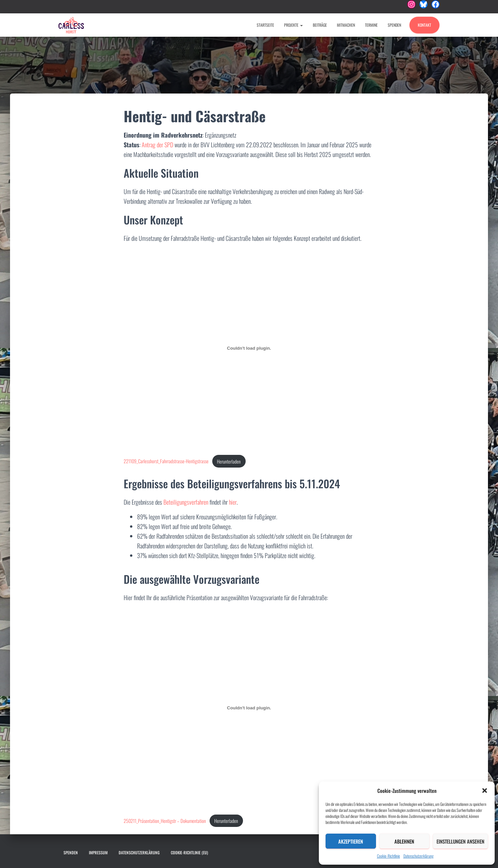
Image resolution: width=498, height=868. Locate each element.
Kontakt (424, 25)
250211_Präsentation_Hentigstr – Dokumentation (165, 821)
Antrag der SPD (157, 145)
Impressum (98, 852)
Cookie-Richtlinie (389, 856)
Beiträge (320, 25)
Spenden (394, 25)
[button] (485, 791)
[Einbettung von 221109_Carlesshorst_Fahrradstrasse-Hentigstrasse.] (249, 348)
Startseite (265, 25)
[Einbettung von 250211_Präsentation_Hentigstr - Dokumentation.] (249, 708)
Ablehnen (404, 841)
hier (233, 502)
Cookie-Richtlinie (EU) (190, 852)
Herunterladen (229, 461)
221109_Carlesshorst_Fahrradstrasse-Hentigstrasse (166, 461)
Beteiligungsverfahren (186, 502)
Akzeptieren (351, 841)
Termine (371, 25)
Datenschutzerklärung (418, 856)
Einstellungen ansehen (460, 841)
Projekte (293, 25)
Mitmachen (346, 25)
